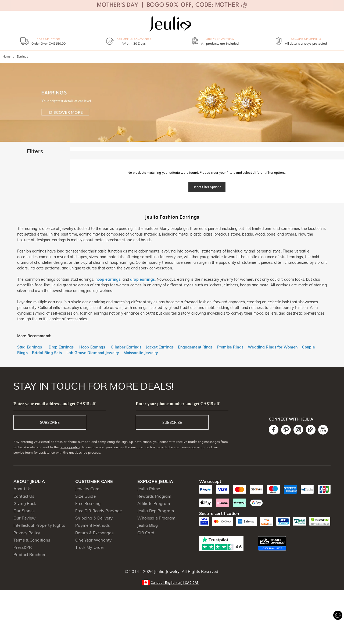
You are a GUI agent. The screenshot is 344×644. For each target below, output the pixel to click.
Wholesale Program (156, 518)
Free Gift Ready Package (98, 511)
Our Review (24, 518)
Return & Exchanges (94, 533)
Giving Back (25, 504)
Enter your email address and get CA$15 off (55, 404)
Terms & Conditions (32, 540)
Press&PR (23, 547)
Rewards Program (154, 496)
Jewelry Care (87, 489)
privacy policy (70, 447)
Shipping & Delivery (94, 518)
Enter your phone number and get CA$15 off (178, 404)
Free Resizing (88, 504)
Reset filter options (207, 187)
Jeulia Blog (148, 525)
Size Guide (85, 496)
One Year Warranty (93, 540)
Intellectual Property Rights (39, 525)
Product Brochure (30, 555)
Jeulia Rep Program (156, 511)
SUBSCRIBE (50, 422)
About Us (22, 489)
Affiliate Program (154, 504)
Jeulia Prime (149, 489)
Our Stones (24, 511)
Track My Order (90, 547)
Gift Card (146, 533)
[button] (172, 582)
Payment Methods (92, 525)
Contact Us (24, 496)
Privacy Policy (27, 533)
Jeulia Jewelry (166, 572)
